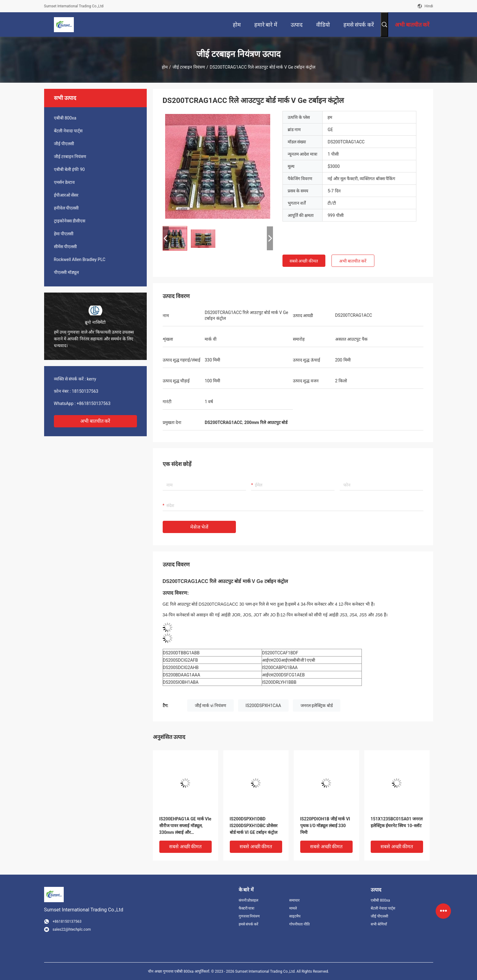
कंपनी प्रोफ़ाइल (249, 900)
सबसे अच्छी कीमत (304, 261)
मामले (293, 908)
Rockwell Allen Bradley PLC (80, 259)
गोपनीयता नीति (299, 924)
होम (165, 67)
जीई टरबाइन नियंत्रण (189, 67)
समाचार (294, 900)
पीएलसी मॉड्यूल (66, 272)
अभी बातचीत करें (95, 421)
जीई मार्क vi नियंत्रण (211, 706)
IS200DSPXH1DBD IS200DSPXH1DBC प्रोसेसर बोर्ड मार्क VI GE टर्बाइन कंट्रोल (254, 826)
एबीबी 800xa (65, 118)
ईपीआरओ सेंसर (66, 195)
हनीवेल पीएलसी (66, 208)
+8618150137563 (93, 403)
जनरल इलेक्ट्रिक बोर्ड (317, 706)
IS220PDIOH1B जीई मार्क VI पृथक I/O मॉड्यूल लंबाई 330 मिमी (325, 826)
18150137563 (85, 391)
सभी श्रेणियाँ (379, 924)
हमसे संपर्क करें (249, 924)
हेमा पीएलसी (64, 234)
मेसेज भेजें (199, 527)
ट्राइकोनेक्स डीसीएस (70, 221)
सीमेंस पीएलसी (65, 247)
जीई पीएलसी (64, 144)
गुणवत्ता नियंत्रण (249, 916)
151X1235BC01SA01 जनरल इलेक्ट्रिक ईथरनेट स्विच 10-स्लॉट (397, 822)
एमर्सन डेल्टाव (64, 182)
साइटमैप (295, 916)
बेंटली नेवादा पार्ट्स (68, 131)
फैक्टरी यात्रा (247, 908)
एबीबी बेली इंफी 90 (69, 169)
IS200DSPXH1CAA (263, 706)
